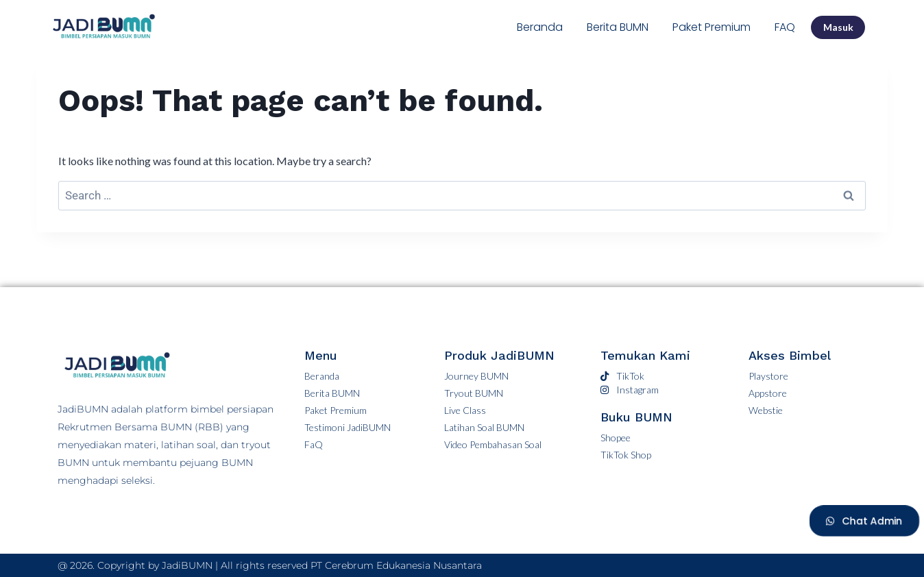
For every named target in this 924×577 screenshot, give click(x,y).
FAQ (785, 27)
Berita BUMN (618, 27)
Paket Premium (712, 27)
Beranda (540, 27)
